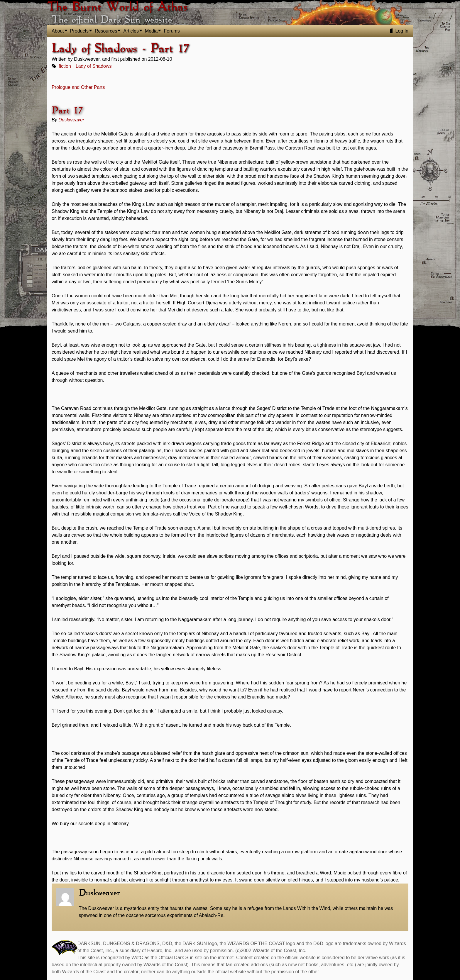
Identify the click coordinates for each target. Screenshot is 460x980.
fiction (65, 66)
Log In (399, 31)
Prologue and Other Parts (78, 87)
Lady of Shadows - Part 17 (120, 49)
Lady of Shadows (94, 66)
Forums (172, 31)
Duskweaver (71, 120)
